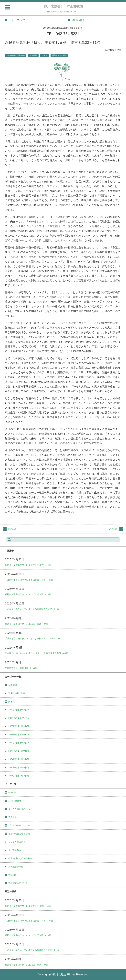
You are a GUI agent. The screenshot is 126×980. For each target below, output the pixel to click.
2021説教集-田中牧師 (19, 735)
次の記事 (114, 529)
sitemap (12, 792)
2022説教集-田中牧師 (19, 743)
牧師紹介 (13, 875)
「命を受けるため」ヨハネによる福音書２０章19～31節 (32, 609)
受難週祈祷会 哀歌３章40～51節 (21, 668)
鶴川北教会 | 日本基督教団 (63, 6)
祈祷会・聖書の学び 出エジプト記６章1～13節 (28, 565)
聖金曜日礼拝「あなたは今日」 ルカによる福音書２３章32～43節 (36, 653)
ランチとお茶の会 (17, 842)
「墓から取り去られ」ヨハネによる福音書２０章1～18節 (32, 639)
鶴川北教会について (18, 883)
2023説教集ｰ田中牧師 (19, 751)
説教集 (45, 55)
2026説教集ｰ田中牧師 (19, 776)
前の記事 (12, 529)
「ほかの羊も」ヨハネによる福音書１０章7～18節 (29, 580)
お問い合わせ (15, 801)
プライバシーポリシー (19, 825)
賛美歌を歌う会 (16, 867)
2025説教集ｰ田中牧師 (19, 767)
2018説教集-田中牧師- (19, 710)
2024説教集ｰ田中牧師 (19, 759)
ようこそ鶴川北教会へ (19, 809)
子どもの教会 (15, 850)
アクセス (13, 817)
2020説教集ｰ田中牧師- (16, 55)
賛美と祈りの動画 (59, 55)
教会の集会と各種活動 (19, 834)
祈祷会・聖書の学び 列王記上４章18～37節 (26, 624)
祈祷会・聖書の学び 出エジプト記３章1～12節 (28, 594)
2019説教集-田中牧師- (19, 718)
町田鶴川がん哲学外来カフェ (22, 858)
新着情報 (33, 55)
